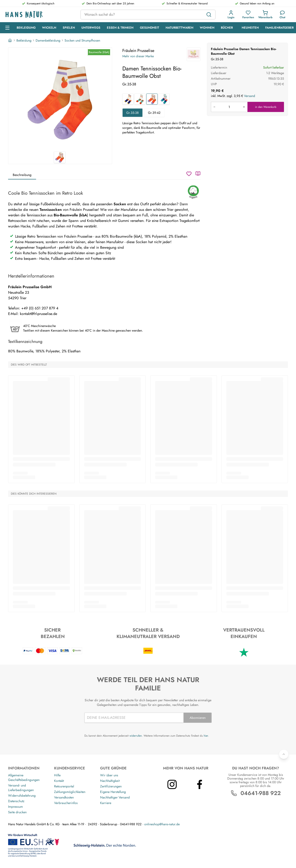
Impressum (15, 807)
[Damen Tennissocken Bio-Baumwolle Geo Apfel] (140, 99)
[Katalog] (198, 174)
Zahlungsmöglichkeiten (70, 792)
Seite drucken (17, 812)
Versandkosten (64, 797)
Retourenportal (64, 786)
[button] (231, 15)
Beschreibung (22, 175)
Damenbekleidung (48, 40)
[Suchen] (209, 15)
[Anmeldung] (231, 15)
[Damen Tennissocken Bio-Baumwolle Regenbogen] (164, 99)
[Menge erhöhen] (244, 107)
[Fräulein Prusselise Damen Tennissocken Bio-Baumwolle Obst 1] (60, 100)
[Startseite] (10, 40)
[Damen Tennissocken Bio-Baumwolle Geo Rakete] (128, 99)
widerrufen (136, 736)
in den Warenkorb (266, 107)
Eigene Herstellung (113, 792)
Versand (250, 96)
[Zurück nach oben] (284, 754)
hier (206, 736)
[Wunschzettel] (189, 174)
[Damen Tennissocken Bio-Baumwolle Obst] (152, 99)
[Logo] (39, 15)
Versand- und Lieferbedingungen (21, 788)
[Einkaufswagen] (265, 15)
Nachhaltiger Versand (115, 797)
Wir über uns (109, 775)
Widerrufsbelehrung (22, 795)
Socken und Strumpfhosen (82, 40)
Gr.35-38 (133, 113)
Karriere (106, 803)
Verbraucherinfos (66, 803)
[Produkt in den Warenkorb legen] (229, 107)
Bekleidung (24, 40)
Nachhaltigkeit (110, 781)
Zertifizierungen (111, 786)
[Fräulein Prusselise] (194, 54)
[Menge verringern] (214, 107)
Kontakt (59, 781)
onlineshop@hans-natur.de (162, 824)
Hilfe (57, 775)
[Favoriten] (248, 15)
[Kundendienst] (282, 15)
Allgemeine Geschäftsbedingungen (24, 777)
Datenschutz (16, 801)
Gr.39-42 (154, 113)
